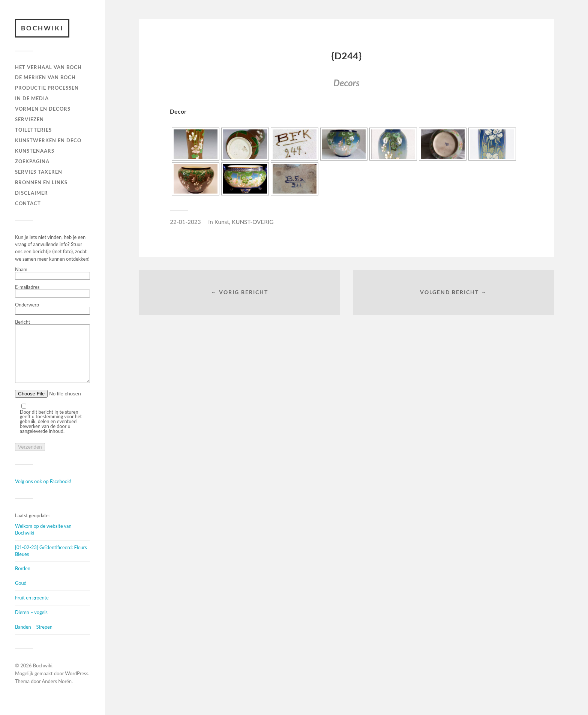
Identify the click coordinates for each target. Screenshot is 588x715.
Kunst (222, 222)
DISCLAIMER (31, 193)
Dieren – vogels (31, 623)
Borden (23, 580)
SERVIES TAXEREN (39, 172)
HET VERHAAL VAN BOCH (48, 67)
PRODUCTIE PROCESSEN (47, 88)
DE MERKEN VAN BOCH (45, 77)
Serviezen (29, 119)
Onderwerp (52, 309)
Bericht (52, 357)
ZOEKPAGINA (32, 161)
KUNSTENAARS (35, 151)
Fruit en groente (32, 609)
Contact (28, 203)
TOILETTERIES (33, 130)
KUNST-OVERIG (253, 222)
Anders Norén (57, 692)
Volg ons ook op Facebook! (43, 493)
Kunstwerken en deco (48, 140)
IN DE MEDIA (32, 98)
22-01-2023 (185, 222)
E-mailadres (52, 291)
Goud (21, 594)
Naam (52, 273)
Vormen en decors (43, 109)
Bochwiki (42, 28)
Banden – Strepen (34, 638)
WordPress (76, 685)
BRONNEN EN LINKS (41, 182)
